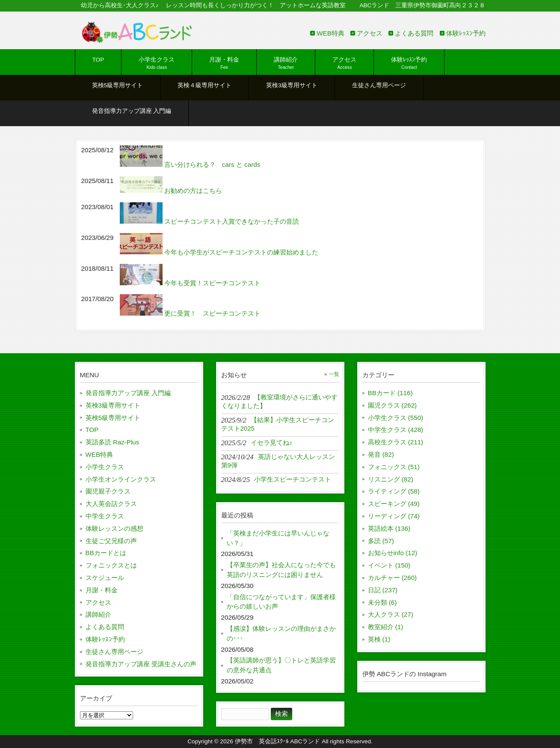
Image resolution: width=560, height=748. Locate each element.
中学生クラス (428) (396, 430)
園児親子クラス (108, 491)
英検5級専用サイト (113, 418)
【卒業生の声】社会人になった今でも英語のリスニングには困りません (281, 570)
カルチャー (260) (393, 578)
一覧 (334, 374)
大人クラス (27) (391, 614)
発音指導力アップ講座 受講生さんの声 (141, 664)
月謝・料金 (102, 590)
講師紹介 (98, 614)
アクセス (370, 33)
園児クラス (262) (393, 405)
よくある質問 (414, 33)
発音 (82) (381, 454)
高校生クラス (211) (396, 442)
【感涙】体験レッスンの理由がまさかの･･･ (281, 633)
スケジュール (105, 578)
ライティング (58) (394, 491)
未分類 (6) (382, 602)
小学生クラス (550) (396, 418)
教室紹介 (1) (386, 627)
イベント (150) (389, 565)
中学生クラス (105, 516)
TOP (92, 430)
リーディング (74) (394, 516)
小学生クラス (105, 467)
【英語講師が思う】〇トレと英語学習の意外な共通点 (281, 665)
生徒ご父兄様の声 (111, 541)
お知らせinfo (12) (393, 553)
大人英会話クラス (111, 504)
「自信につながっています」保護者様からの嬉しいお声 (281, 602)
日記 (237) (383, 590)
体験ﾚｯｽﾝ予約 (466, 33)
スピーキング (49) (394, 504)
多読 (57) (381, 541)
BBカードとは (106, 553)
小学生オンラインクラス (121, 479)
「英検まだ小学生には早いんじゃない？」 (278, 538)
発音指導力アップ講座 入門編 (128, 393)
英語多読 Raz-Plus (113, 442)
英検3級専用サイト (113, 405)
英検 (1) (379, 639)
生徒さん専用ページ (114, 652)
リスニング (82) (391, 479)
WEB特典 (330, 33)
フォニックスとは (111, 565)
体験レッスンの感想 (114, 528)
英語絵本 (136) (389, 528)
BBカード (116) (390, 393)
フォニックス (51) (394, 467)
